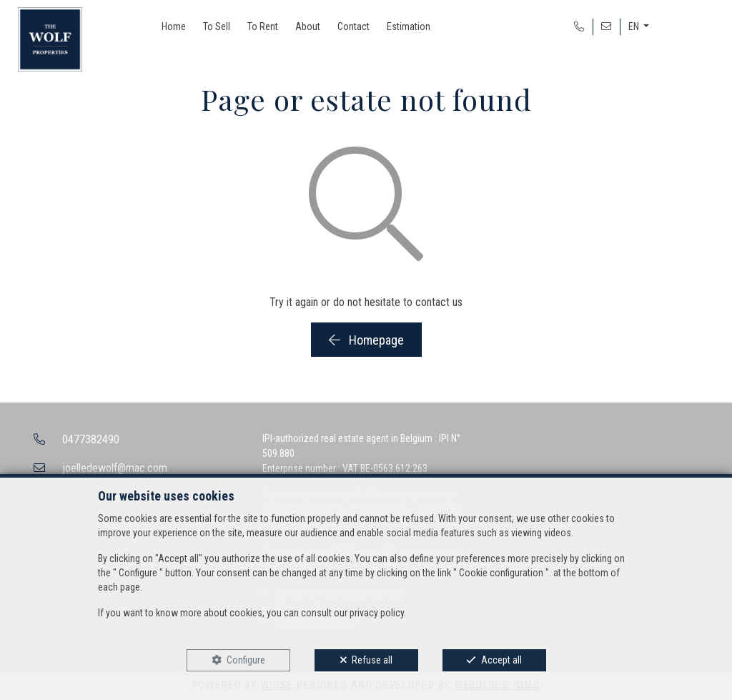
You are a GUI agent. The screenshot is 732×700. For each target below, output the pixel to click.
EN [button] (635, 26)
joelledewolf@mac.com (115, 468)
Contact (353, 26)
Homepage (366, 340)
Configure (246, 660)
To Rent (263, 26)
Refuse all (372, 660)
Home (174, 26)
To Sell (217, 26)
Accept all (501, 660)
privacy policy (377, 613)
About (308, 26)
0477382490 (91, 439)
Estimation (409, 26)
